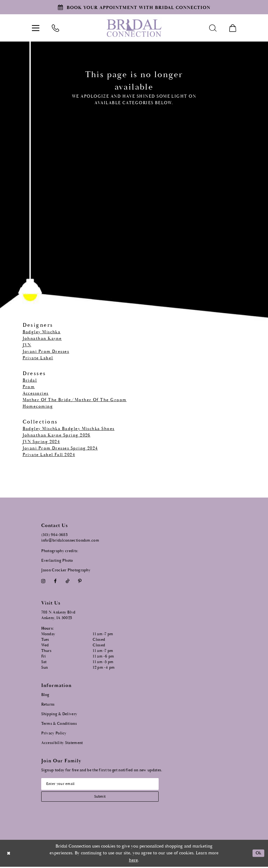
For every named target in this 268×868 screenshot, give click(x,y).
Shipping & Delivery (59, 714)
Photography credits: (60, 551)
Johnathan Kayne (42, 339)
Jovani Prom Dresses (46, 352)
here (133, 861)
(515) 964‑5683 (55, 535)
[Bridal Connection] (134, 28)
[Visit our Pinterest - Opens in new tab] (80, 581)
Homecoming (38, 406)
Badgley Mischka (42, 332)
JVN (27, 345)
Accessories (36, 393)
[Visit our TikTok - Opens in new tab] (67, 581)
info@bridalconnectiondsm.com (70, 540)
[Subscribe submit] (103, 797)
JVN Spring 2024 (41, 442)
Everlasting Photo (57, 561)
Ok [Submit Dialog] (258, 855)
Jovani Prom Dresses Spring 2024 (60, 448)
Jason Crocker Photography (66, 570)
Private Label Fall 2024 (49, 455)
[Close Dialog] (9, 855)
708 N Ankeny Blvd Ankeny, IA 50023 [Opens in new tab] (58, 615)
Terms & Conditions (59, 724)
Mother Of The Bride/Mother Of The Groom (75, 400)
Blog (45, 695)
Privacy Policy (54, 733)
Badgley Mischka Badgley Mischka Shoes (69, 429)
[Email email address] (103, 784)
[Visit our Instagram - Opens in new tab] (43, 581)
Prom (29, 387)
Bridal (30, 380)
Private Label (38, 358)
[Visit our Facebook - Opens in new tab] (55, 581)
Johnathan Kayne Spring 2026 (57, 435)
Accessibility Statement (62, 743)
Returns (48, 704)
